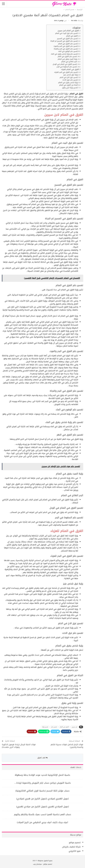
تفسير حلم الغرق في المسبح (67, 39)
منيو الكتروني (75, 851)
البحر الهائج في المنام (69, 62)
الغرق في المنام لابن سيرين (68, 31)
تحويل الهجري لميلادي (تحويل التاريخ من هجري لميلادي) (42, 799)
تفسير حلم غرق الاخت (70, 80)
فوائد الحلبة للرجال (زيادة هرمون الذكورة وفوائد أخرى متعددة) (19, 746)
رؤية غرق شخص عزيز (71, 75)
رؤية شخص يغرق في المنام (68, 83)
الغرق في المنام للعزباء (70, 70)
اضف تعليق (42, 758)
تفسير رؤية (45, 727)
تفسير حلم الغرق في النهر (67, 57)
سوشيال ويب (37, 864)
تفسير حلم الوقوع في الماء (68, 51)
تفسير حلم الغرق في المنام (68, 44)
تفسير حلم (54, 727)
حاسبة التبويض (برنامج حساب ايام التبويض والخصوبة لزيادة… (42, 783)
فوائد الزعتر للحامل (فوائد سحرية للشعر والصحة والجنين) (67, 746)
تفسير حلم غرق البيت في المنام (67, 33)
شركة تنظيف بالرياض (71, 847)
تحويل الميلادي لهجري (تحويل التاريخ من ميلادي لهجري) (42, 807)
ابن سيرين (74, 727)
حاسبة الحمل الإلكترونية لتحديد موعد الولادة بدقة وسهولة (42, 775)
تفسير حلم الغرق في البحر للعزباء (66, 72)
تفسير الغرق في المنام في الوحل (65, 64)
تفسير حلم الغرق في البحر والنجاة (66, 49)
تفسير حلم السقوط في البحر (67, 67)
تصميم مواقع (75, 843)
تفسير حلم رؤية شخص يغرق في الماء (64, 54)
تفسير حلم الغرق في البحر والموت (66, 46)
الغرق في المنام (72, 36)
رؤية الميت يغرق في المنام (67, 59)
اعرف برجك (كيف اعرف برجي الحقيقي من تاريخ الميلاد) (42, 822)
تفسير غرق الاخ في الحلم (69, 77)
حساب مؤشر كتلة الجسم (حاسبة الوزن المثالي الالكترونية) (42, 791)
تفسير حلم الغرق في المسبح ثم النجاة (64, 41)
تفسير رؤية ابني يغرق (70, 88)
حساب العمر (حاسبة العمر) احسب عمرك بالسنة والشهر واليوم (42, 814)
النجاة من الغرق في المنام (69, 85)
